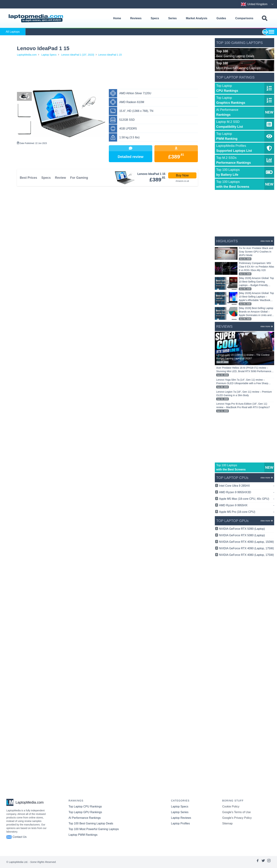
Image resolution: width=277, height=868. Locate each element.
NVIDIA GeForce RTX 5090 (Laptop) (242, 529)
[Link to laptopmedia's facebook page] (258, 862)
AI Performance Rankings (85, 818)
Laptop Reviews (181, 818)
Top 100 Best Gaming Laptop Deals (91, 823)
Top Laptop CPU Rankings (85, 807)
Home (117, 18)
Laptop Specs (49, 55)
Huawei (207, 32)
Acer (36, 32)
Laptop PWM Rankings (83, 835)
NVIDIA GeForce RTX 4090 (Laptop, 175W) (246, 548)
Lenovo (229, 32)
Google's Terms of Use (236, 812)
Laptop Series (180, 812)
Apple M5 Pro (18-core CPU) (247, 512)
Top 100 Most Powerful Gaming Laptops (94, 829)
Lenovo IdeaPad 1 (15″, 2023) (78, 55)
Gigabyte (164, 32)
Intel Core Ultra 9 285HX (247, 486)
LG (250, 32)
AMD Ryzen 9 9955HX (247, 505)
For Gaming (79, 178)
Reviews (136, 18)
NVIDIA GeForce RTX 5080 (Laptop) (242, 535)
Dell (143, 32)
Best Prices (28, 178)
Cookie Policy (231, 807)
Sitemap (227, 823)
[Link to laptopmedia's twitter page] (263, 862)
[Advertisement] (107, 73)
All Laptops (13, 32)
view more (267, 241)
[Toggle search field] (264, 18)
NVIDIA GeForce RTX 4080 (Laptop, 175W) (246, 555)
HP (186, 32)
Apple (79, 32)
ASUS (58, 32)
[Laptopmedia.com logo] (36, 18)
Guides (221, 18)
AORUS (122, 32)
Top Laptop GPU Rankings (85, 812)
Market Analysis (197, 18)
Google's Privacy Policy (237, 818)
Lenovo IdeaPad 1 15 (110, 55)
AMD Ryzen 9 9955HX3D (247, 492)
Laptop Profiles (180, 823)
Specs (155, 18)
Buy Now (182, 175)
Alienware (100, 32)
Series (172, 18)
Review (60, 178)
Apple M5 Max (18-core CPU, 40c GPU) (247, 499)
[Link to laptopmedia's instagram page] (269, 862)
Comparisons (244, 18)
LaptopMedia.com (27, 55)
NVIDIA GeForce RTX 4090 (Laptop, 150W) (246, 542)
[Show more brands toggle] (271, 32)
